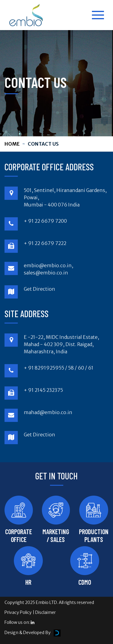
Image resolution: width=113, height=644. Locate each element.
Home (12, 144)
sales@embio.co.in (46, 273)
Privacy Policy (18, 612)
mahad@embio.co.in (48, 412)
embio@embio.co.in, (49, 265)
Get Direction (39, 289)
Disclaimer (46, 612)
